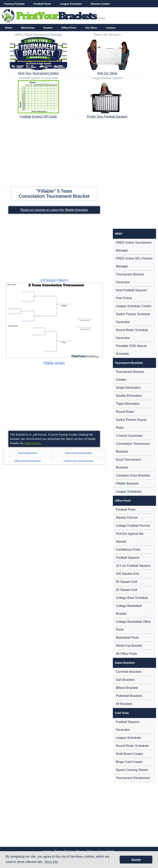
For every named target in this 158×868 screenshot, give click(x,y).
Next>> (63, 280)
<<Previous (48, 280)
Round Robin (125, 412)
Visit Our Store (107, 73)
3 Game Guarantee (129, 436)
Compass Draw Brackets (133, 475)
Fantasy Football (14, 4)
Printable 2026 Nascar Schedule (131, 350)
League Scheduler (71, 4)
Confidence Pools (128, 550)
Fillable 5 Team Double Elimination (78, 453)
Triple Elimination (128, 404)
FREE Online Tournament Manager (134, 247)
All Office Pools (126, 654)
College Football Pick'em (133, 526)
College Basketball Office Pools (133, 626)
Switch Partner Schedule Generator (133, 318)
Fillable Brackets (127, 483)
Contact (111, 28)
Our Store (91, 28)
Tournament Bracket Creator (130, 376)
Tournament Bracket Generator (130, 278)
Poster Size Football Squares (107, 117)
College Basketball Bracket (129, 610)
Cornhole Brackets (129, 672)
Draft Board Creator (129, 754)
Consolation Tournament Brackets (133, 448)
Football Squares (128, 558)
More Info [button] (51, 862)
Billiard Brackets (127, 688)
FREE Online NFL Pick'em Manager (134, 262)
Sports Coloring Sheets (132, 770)
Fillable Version (54, 363)
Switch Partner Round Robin (131, 424)
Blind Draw (28, 28)
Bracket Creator (101, 4)
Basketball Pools (127, 638)
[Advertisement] (79, 150)
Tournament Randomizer (133, 778)
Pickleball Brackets (129, 696)
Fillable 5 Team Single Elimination (28, 461)
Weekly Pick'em (127, 518)
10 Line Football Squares (133, 566)
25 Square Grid (126, 590)
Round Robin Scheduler (132, 746)
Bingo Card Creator (129, 762)
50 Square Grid (126, 582)
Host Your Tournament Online (38, 73)
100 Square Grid (127, 574)
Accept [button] (136, 860)
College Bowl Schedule (132, 598)
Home (9, 28)
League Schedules (129, 492)
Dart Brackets (125, 680)
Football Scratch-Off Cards (38, 117)
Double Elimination (129, 396)
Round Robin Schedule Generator (132, 334)
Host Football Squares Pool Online (131, 294)
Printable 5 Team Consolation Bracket (78, 461)
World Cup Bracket (129, 646)
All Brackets (124, 704)
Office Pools (69, 28)
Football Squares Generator (128, 726)
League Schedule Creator (134, 306)
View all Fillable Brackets (27, 453)
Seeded (48, 28)
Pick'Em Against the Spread (130, 538)
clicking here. (33, 443)
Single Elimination (128, 388)
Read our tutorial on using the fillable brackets (54, 210)
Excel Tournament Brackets (128, 464)
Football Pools (42, 4)
